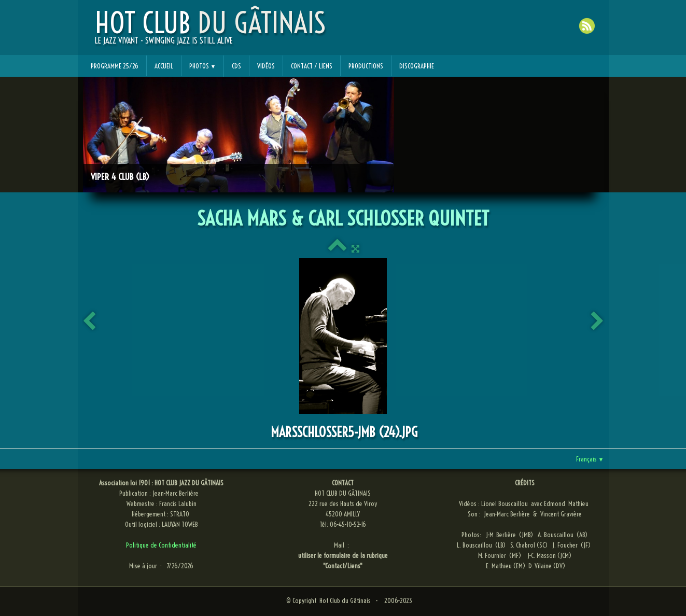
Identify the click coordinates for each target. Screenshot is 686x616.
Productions (366, 66)
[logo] (210, 32)
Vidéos (266, 66)
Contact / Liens (312, 66)
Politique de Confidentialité (161, 545)
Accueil (164, 66)
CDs (236, 66)
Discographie (417, 66)
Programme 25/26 (115, 66)
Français (590, 459)
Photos (203, 66)
